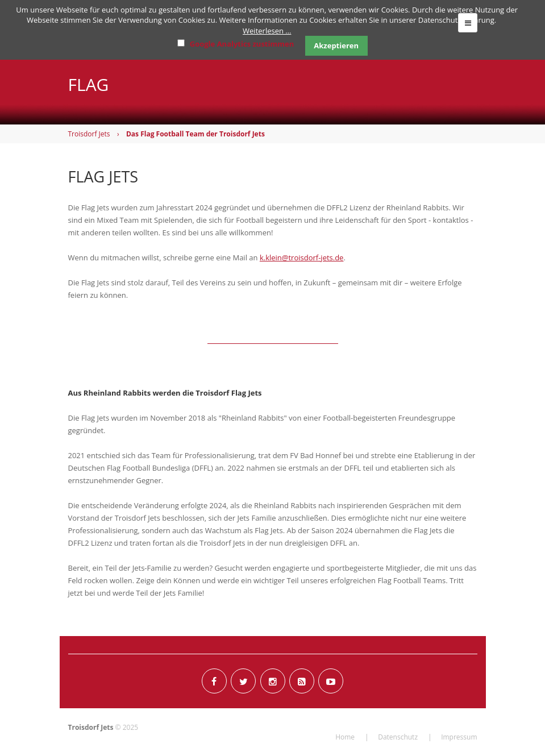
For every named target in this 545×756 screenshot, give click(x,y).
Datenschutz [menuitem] (398, 737)
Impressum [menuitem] (459, 737)
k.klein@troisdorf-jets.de (302, 257)
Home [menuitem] (345, 737)
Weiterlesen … (267, 31)
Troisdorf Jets (89, 134)
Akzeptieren (336, 45)
